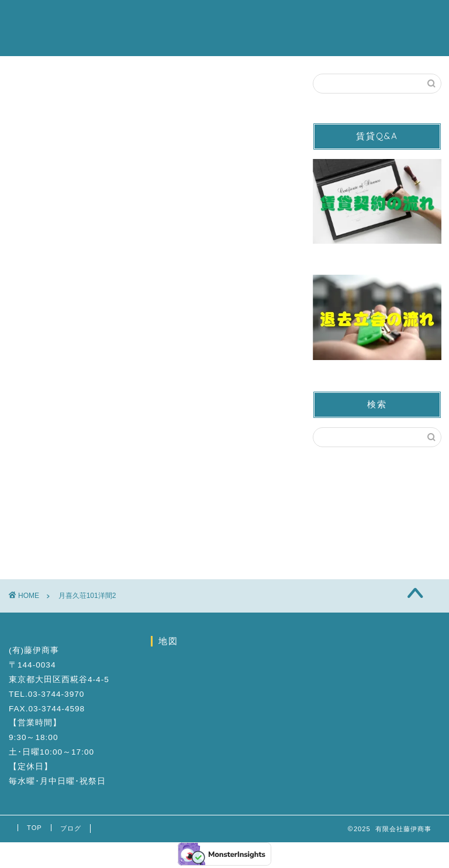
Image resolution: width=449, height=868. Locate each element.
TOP (34, 828)
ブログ (116, 42)
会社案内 (378, 18)
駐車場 (171, 18)
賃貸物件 (121, 18)
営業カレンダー (236, 18)
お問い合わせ (314, 18)
